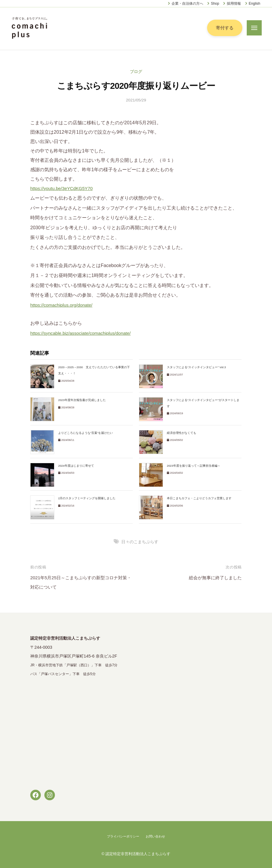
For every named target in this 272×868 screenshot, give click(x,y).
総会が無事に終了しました (214, 578)
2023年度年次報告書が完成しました (82, 400)
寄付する (224, 28)
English (255, 4)
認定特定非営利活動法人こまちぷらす (138, 854)
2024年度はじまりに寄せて (76, 466)
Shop (215, 4)
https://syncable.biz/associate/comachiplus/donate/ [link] (83, 333)
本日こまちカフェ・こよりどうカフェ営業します (199, 498)
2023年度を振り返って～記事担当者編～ (194, 466)
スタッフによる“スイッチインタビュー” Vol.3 (197, 367)
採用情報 (234, 4)
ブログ (136, 72)
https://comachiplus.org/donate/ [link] (63, 305)
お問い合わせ (157, 836)
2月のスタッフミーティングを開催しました (87, 498)
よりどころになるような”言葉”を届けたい (86, 433)
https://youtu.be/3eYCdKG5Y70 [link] (63, 188)
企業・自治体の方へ (187, 4)
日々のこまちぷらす (140, 542)
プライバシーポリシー (122, 836)
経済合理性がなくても (182, 433)
